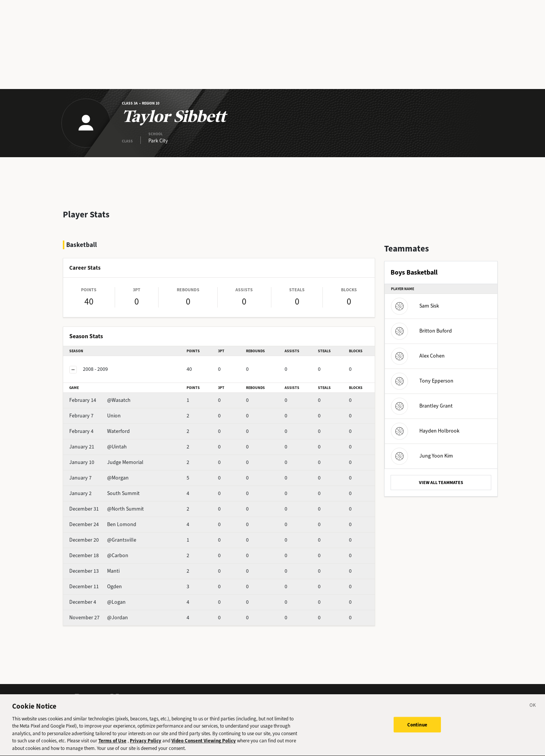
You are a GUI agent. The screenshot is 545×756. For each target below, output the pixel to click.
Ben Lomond (103, 524)
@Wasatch (100, 400)
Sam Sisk (415, 306)
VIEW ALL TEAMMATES (441, 483)
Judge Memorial (106, 462)
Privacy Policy (146, 747)
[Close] (533, 712)
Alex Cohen (418, 356)
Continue (417, 730)
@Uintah (98, 447)
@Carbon (99, 555)
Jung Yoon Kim (422, 456)
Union (95, 416)
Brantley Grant (422, 406)
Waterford (100, 431)
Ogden (96, 587)
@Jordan (99, 618)
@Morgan (99, 478)
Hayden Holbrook (425, 431)
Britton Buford (421, 331)
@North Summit (107, 509)
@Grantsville (103, 540)
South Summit (104, 493)
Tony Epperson (422, 381)
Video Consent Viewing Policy (204, 747)
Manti (94, 571)
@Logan (97, 602)
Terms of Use (112, 747)
